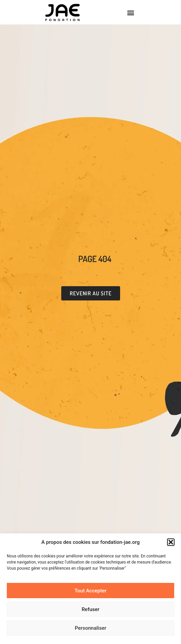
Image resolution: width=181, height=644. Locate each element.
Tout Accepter (90, 591)
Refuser (90, 609)
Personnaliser (91, 628)
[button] (171, 542)
